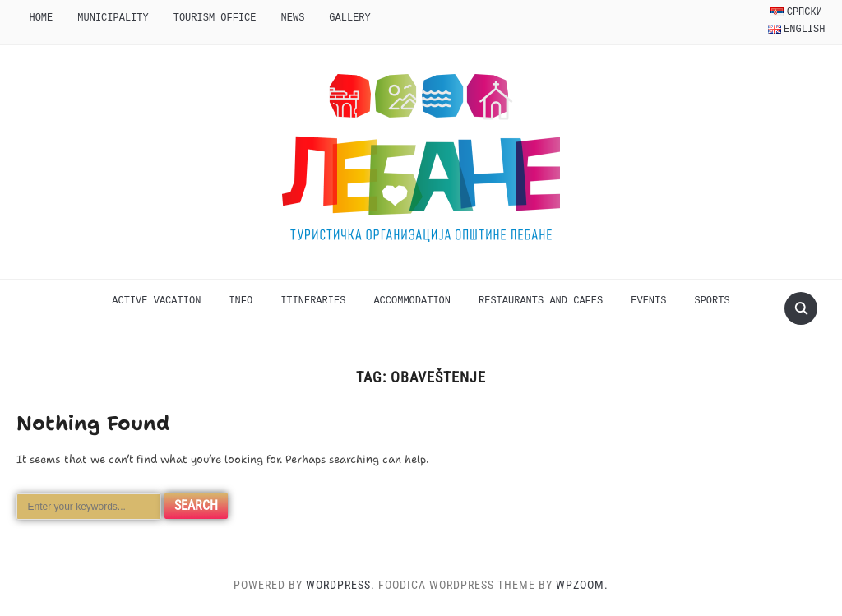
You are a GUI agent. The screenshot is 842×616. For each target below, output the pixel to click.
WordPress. (340, 585)
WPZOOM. (582, 585)
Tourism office (215, 18)
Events (648, 301)
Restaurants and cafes (541, 301)
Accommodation (412, 301)
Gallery (349, 18)
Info (241, 301)
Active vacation (156, 301)
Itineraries (313, 301)
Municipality (113, 18)
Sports (712, 301)
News (293, 18)
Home (41, 18)
